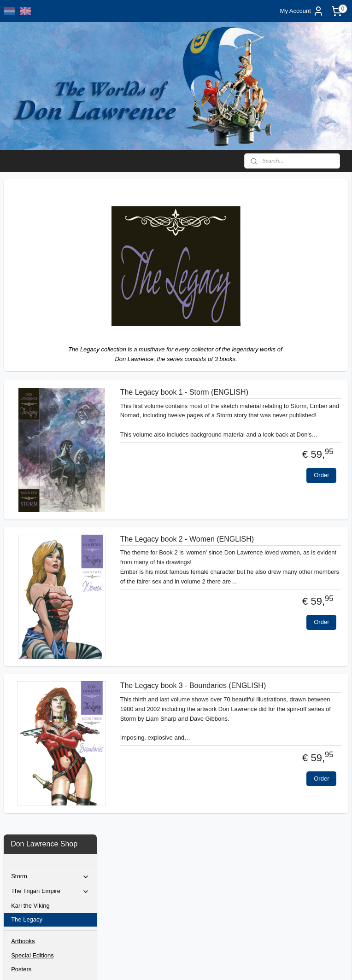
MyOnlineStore (279, 963)
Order (321, 513)
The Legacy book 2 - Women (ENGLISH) (268, 552)
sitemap (159, 963)
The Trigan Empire (50, 236)
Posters (21, 314)
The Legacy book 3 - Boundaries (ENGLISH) (274, 699)
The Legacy (27, 264)
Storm (50, 222)
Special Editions (32, 300)
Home (19, 364)
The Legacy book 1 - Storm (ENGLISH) (265, 397)
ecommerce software (206, 963)
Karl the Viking (30, 250)
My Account (302, 11)
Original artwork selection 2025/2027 (45, 381)
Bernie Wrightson (34, 336)
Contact (21, 350)
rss (175, 963)
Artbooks (23, 286)
